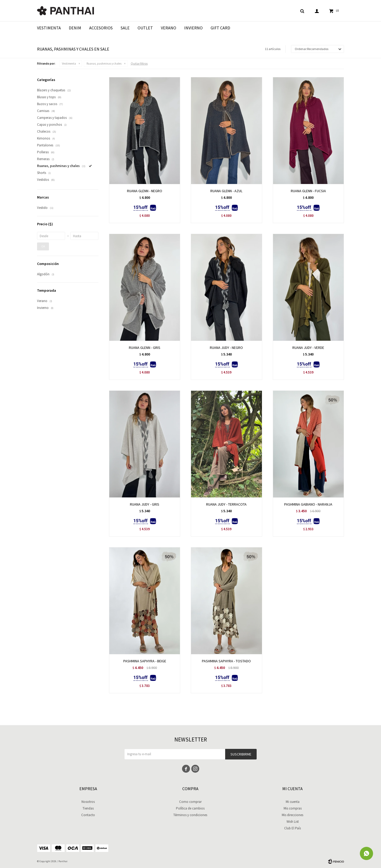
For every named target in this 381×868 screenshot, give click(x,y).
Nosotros (88, 802)
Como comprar (190, 802)
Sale (125, 28)
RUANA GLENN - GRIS (145, 348)
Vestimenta (49, 28)
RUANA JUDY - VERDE (308, 348)
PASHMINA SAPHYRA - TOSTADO (226, 661)
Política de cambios (190, 808)
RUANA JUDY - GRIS (145, 504)
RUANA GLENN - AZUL (226, 191)
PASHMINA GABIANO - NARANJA (308, 504)
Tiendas (88, 808)
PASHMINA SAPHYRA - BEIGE (145, 661)
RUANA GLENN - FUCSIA (308, 191)
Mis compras (293, 808)
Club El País (292, 828)
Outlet (145, 28)
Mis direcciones (292, 815)
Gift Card (220, 28)
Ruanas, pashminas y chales (104, 64)
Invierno (193, 28)
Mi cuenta (293, 802)
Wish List (293, 822)
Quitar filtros (139, 63)
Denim (75, 28)
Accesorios (101, 28)
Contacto (88, 815)
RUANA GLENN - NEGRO (145, 191)
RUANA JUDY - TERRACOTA (226, 504)
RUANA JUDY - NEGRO (226, 348)
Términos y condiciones (190, 815)
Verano (169, 28)
